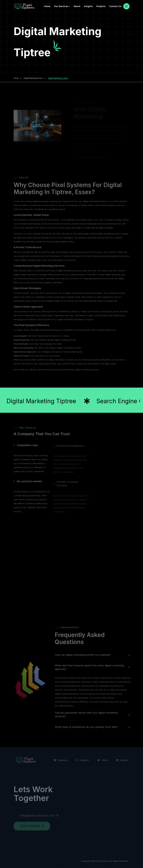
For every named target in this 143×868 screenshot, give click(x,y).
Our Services (61, 6)
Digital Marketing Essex (33, 78)
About (77, 6)
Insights (88, 6)
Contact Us (115, 6)
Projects (101, 6)
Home (47, 6)
